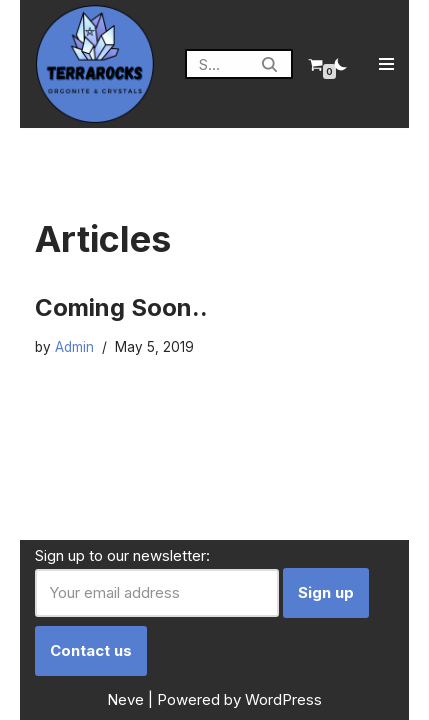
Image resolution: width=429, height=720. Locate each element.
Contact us (91, 650)
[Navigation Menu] (386, 64)
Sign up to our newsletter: (122, 555)
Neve (125, 699)
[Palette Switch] (341, 64)
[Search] (216, 64)
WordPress (283, 699)
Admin (74, 347)
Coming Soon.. (121, 307)
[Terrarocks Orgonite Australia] (95, 64)
